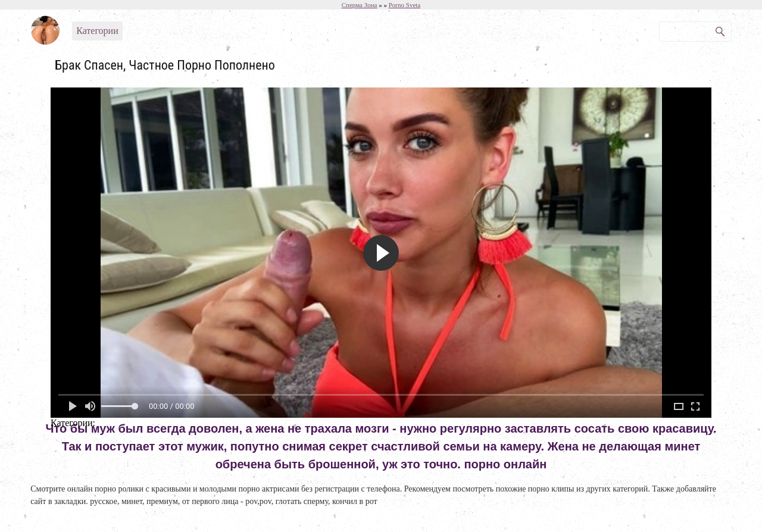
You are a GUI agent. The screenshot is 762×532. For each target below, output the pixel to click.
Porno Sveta (405, 5)
